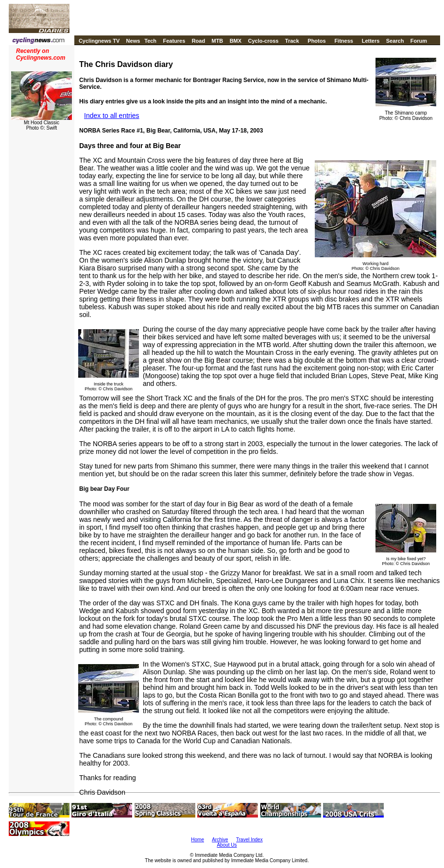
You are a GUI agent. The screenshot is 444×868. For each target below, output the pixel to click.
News (133, 41)
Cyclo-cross (263, 41)
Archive (220, 840)
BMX (236, 41)
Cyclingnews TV (99, 41)
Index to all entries (112, 116)
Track (292, 41)
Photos (316, 41)
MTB (217, 41)
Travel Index (249, 840)
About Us (227, 845)
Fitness (344, 41)
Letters (371, 41)
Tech (150, 41)
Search (395, 41)
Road (199, 41)
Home (197, 840)
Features (174, 41)
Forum (419, 41)
